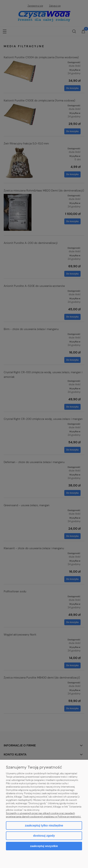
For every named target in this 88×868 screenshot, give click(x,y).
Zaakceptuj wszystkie (44, 846)
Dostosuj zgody (44, 836)
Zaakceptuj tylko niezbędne (44, 825)
